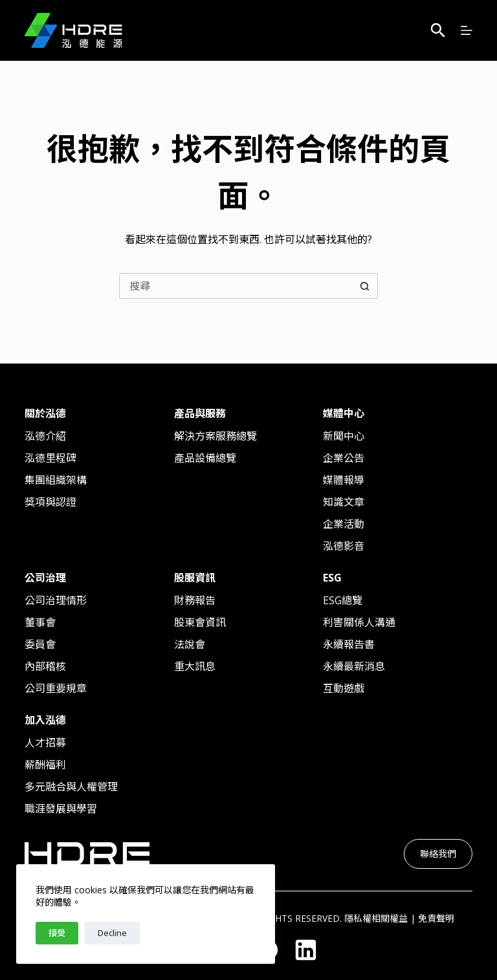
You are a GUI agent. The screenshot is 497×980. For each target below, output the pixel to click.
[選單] (467, 30)
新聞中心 (344, 436)
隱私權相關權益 (376, 918)
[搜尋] (438, 30)
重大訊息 (195, 666)
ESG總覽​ (343, 600)
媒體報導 (344, 480)
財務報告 (195, 600)
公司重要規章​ (56, 688)
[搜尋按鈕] (365, 286)
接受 (57, 933)
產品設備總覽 (205, 458)
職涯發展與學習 (61, 809)
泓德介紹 (45, 436)
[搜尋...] (236, 286)
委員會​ (40, 644)
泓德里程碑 (50, 458)
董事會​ (40, 622)
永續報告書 (349, 644)
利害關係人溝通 (359, 622)
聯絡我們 (438, 854)
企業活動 (344, 524)
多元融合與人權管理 (71, 787)
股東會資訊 (200, 622)
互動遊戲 (344, 688)
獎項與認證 (50, 502)
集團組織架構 (56, 480)
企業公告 (344, 458)
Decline (112, 933)
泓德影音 (344, 546)
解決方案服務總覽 (215, 436)
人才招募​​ (45, 743)
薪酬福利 (45, 765)
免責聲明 (436, 918)
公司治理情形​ (56, 600)
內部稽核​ (45, 666)
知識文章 (344, 502)
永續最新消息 (354, 666)
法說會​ (190, 644)
